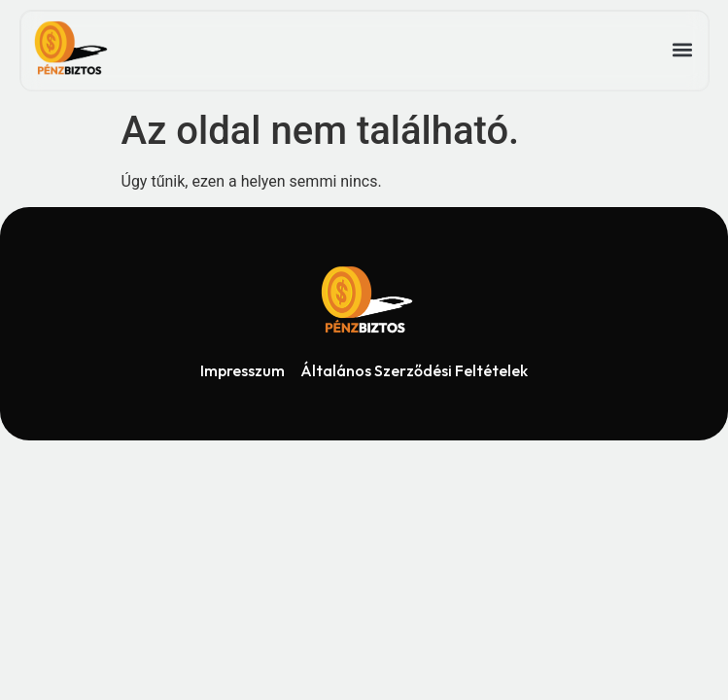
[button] (682, 50)
